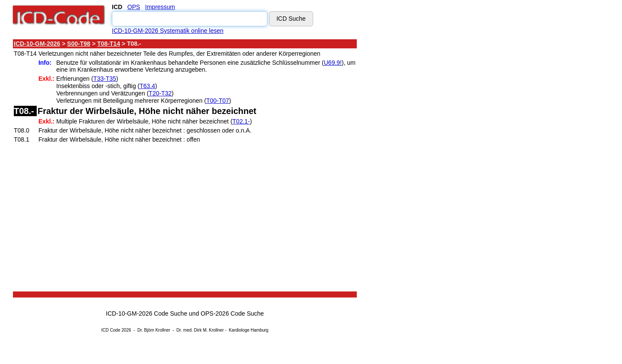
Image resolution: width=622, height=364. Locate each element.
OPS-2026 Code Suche (232, 313)
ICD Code (111, 330)
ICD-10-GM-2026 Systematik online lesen (168, 31)
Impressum (160, 7)
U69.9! (333, 63)
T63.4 (147, 86)
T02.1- (241, 121)
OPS (134, 7)
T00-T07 (217, 101)
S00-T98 (79, 44)
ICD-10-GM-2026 (37, 44)
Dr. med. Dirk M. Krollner (200, 330)
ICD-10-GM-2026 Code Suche (146, 313)
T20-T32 (160, 93)
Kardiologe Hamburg (249, 330)
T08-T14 (109, 44)
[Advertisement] (434, 168)
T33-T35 (105, 79)
